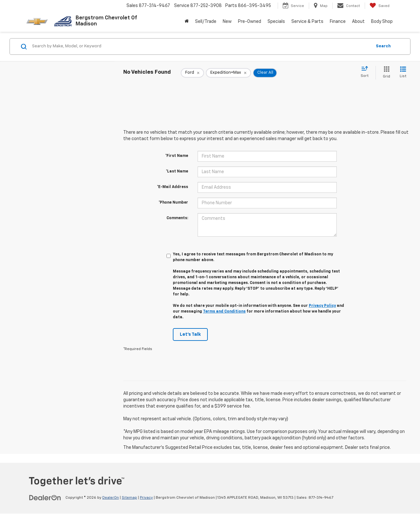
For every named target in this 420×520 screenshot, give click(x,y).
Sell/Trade (206, 22)
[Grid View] (385, 73)
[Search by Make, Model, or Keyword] (201, 46)
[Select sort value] (366, 72)
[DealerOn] (45, 497)
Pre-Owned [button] (250, 22)
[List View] (403, 73)
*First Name (177, 156)
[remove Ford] (192, 73)
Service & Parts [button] (307, 22)
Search (383, 46)
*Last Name (177, 172)
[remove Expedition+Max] (228, 73)
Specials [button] (276, 22)
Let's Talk (190, 334)
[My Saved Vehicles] (379, 6)
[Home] (187, 22)
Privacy (146, 498)
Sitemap (129, 498)
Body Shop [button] (382, 22)
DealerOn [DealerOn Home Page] (111, 498)
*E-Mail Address (173, 187)
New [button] (227, 22)
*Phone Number (173, 203)
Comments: (177, 218)
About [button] (358, 22)
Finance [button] (338, 22)
